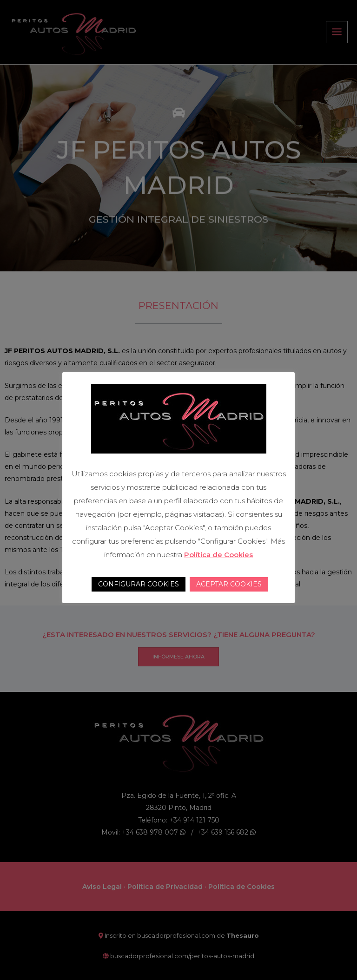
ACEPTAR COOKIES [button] (229, 584)
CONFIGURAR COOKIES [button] (139, 584)
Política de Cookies (218, 555)
